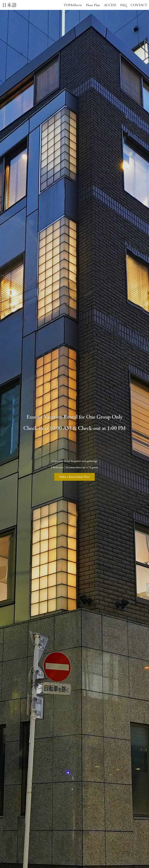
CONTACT (137, 5)
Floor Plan (91, 5)
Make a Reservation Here (74, 477)
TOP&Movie (71, 5)
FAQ (122, 5)
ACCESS (109, 5)
